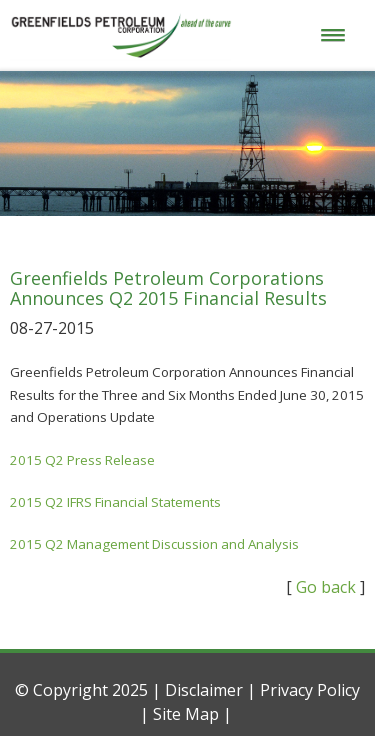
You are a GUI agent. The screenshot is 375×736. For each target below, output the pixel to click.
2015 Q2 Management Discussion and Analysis (154, 544)
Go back (326, 587)
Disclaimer (204, 690)
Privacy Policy (310, 690)
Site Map (186, 714)
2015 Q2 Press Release (82, 460)
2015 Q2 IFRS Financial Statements (115, 502)
